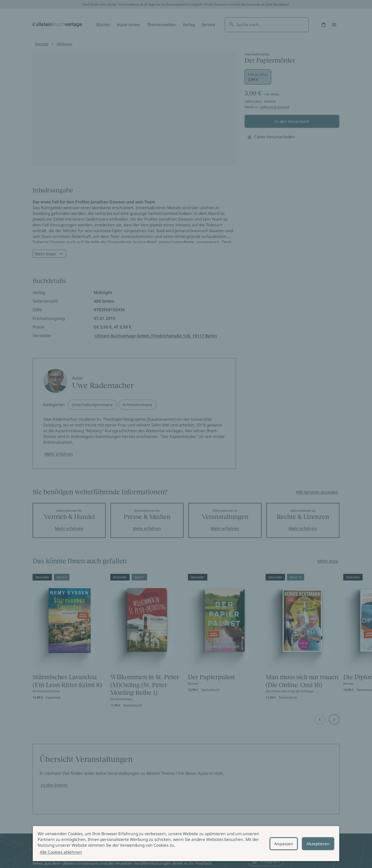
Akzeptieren (318, 844)
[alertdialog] (186, 844)
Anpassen (284, 844)
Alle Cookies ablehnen (61, 852)
